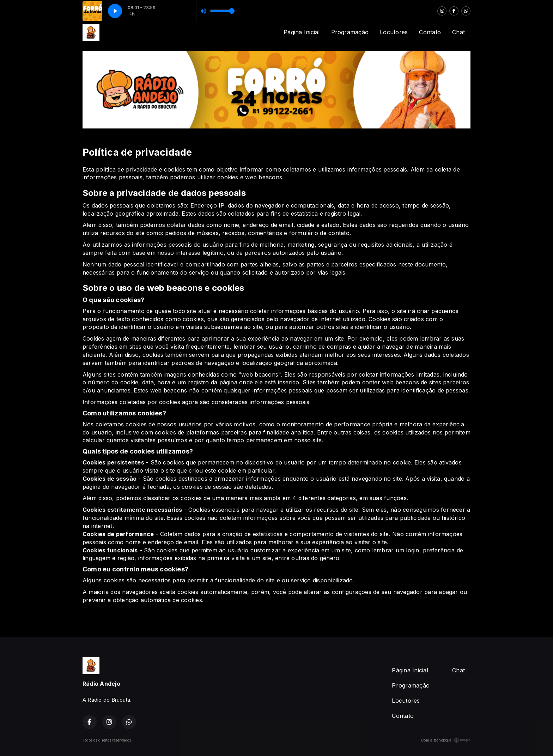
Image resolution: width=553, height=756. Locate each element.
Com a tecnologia (446, 740)
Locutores (394, 32)
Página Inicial (302, 32)
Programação (350, 32)
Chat (458, 32)
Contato (430, 32)
